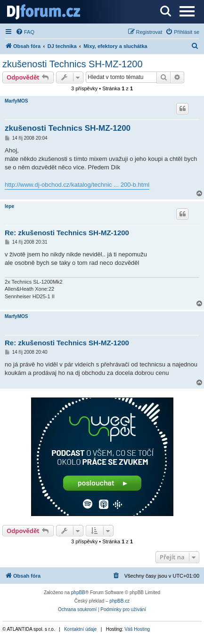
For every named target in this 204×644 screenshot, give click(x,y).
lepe (9, 206)
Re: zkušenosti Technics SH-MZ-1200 (67, 233)
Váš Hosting (137, 629)
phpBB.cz (119, 601)
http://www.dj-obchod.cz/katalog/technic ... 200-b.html (77, 185)
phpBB (78, 592)
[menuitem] (25, 32)
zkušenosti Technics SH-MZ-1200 (73, 64)
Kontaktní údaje (81, 629)
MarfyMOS (16, 101)
